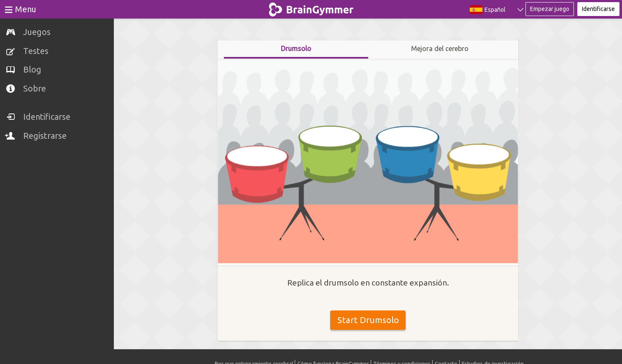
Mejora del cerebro (440, 49)
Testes (36, 51)
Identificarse (47, 117)
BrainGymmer (311, 8)
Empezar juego (550, 9)
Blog (32, 69)
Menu (26, 9)
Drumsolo (296, 49)
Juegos (37, 32)
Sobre (35, 88)
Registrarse (45, 136)
